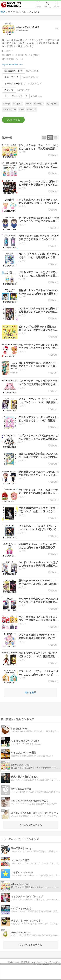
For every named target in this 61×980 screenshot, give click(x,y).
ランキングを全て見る (31, 825)
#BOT (21, 109)
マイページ (37, 962)
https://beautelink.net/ (12, 65)
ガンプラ (9, 90)
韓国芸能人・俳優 (14, 71)
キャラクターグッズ (15, 84)
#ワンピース (52, 104)
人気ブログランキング (11, 5)
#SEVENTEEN (9, 109)
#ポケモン (39, 104)
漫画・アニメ (11, 77)
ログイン (47, 7)
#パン (28, 104)
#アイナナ (32, 109)
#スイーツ (18, 104)
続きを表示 (30, 692)
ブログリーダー (52, 962)
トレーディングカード (16, 96)
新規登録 (25, 962)
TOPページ (13, 962)
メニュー (57, 7)
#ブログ (7, 104)
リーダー (38, 7)
